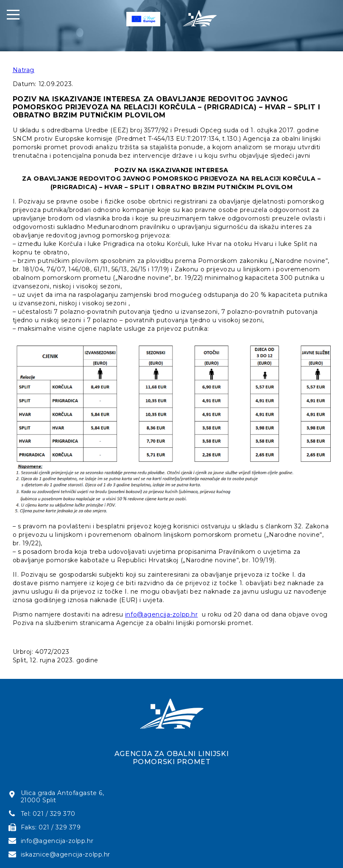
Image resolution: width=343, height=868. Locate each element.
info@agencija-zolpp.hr (162, 614)
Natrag (24, 70)
